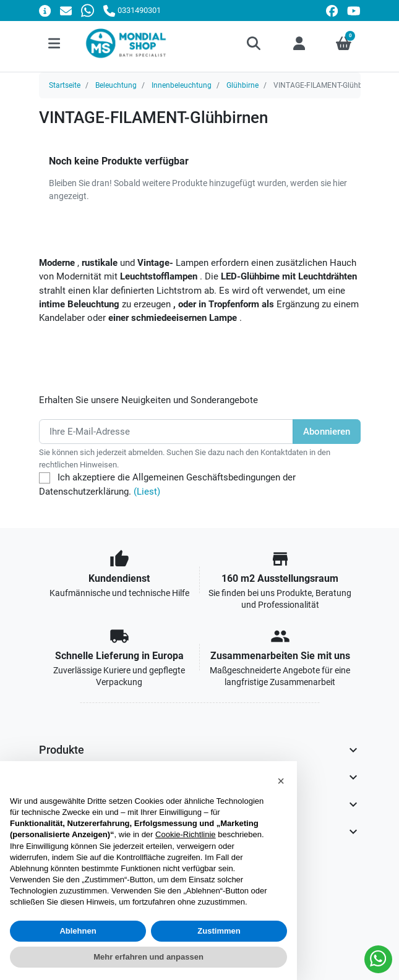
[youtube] (354, 11)
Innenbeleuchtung (182, 85)
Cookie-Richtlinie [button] (186, 834)
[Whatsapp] (88, 10)
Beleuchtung (116, 85)
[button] (255, 43)
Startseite (65, 85)
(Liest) (147, 492)
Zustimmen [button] (219, 931)
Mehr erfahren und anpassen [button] (148, 957)
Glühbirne (242, 85)
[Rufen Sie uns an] (132, 10)
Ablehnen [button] (78, 931)
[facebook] (332, 11)
